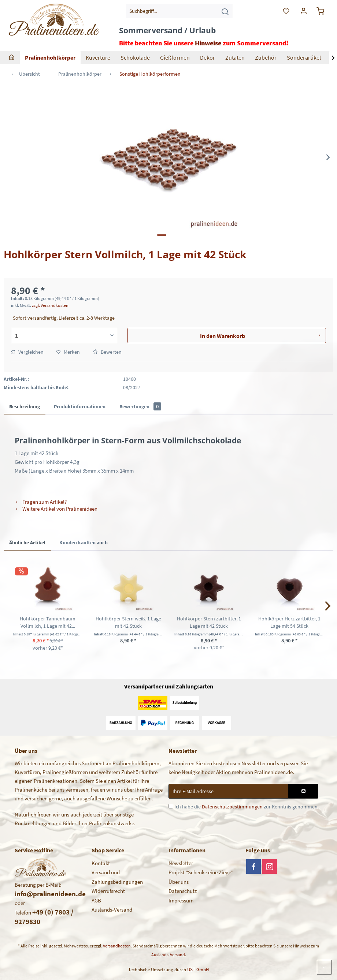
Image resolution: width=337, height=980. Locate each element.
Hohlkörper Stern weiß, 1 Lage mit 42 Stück (128, 622)
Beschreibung (25, 406)
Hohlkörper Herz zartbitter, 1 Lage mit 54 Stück (289, 622)
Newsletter (181, 863)
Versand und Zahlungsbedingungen (117, 877)
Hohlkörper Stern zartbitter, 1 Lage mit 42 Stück (209, 622)
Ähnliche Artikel (27, 542)
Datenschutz (183, 891)
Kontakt (101, 863)
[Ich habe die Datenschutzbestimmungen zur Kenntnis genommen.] (171, 806)
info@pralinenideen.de (50, 894)
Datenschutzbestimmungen (232, 807)
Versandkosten (117, 946)
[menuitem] (179, 11)
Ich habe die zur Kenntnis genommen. (247, 807)
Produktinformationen (80, 406)
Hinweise (208, 43)
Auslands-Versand (112, 910)
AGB (96, 900)
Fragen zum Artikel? (41, 502)
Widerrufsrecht (108, 891)
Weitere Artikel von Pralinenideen (56, 509)
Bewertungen (140, 406)
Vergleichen (27, 352)
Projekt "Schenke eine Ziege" (201, 872)
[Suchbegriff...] (179, 11)
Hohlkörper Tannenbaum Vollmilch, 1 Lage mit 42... (48, 622)
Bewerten (107, 352)
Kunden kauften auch (84, 542)
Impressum (181, 900)
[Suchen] (225, 11)
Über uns (179, 882)
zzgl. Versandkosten (50, 305)
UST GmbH (198, 970)
